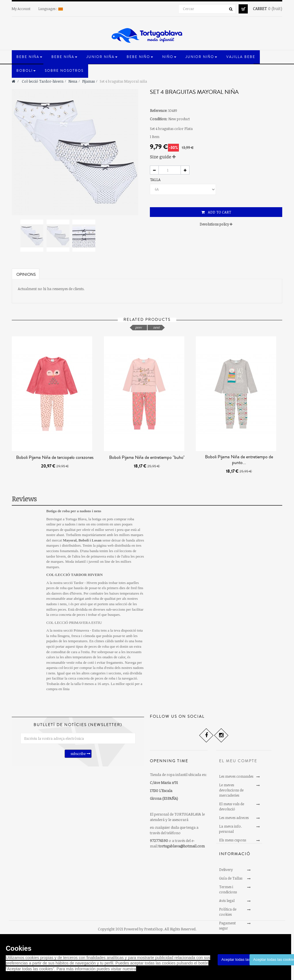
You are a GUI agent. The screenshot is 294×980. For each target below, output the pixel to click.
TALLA (156, 180)
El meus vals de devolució (232, 806)
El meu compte (238, 761)
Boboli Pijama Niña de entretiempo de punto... (239, 460)
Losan (96, 540)
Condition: (159, 119)
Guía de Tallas (231, 885)
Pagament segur (227, 932)
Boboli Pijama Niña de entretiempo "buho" (147, 457)
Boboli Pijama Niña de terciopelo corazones (55, 457)
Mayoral (70, 540)
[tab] (216, 157)
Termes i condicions (228, 896)
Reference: (159, 110)
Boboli (84, 540)
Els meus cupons (233, 840)
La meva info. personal (230, 829)
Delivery (226, 876)
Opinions (26, 275)
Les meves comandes (236, 776)
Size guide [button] (163, 157)
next (156, 327)
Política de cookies (228, 919)
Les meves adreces (234, 818)
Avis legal (227, 907)
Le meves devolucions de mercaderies (231, 790)
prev (139, 327)
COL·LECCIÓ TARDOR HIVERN (74, 575)
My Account (21, 9)
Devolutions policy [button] (216, 224)
